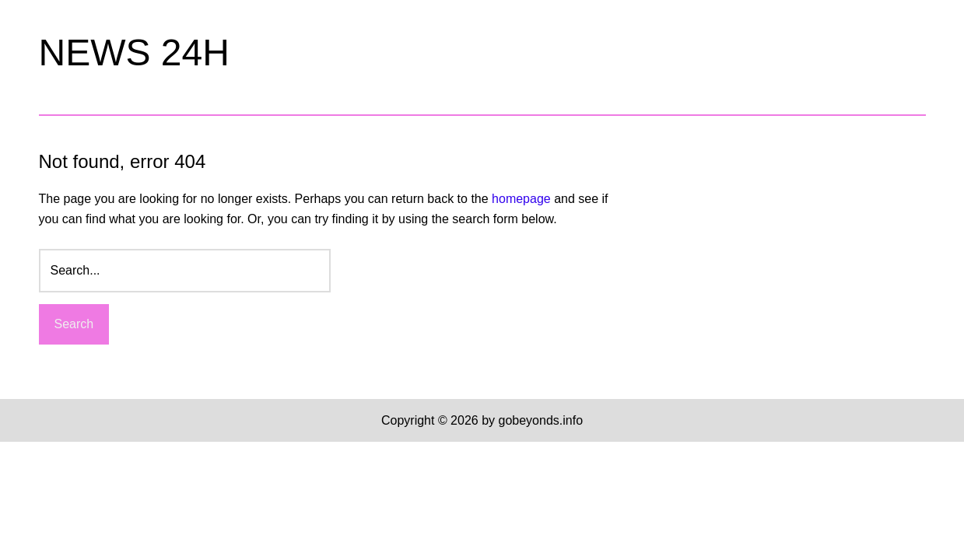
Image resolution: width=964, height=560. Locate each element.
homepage (521, 199)
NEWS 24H (134, 52)
